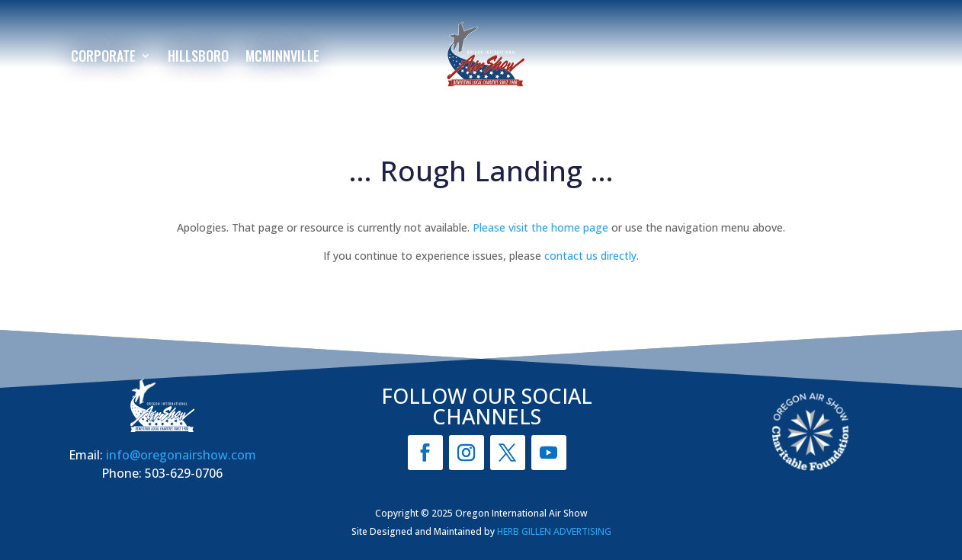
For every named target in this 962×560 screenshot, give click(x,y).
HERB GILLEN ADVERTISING (554, 531)
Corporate (103, 58)
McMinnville (282, 58)
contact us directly (590, 256)
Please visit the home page (540, 227)
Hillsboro (198, 58)
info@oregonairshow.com (181, 455)
